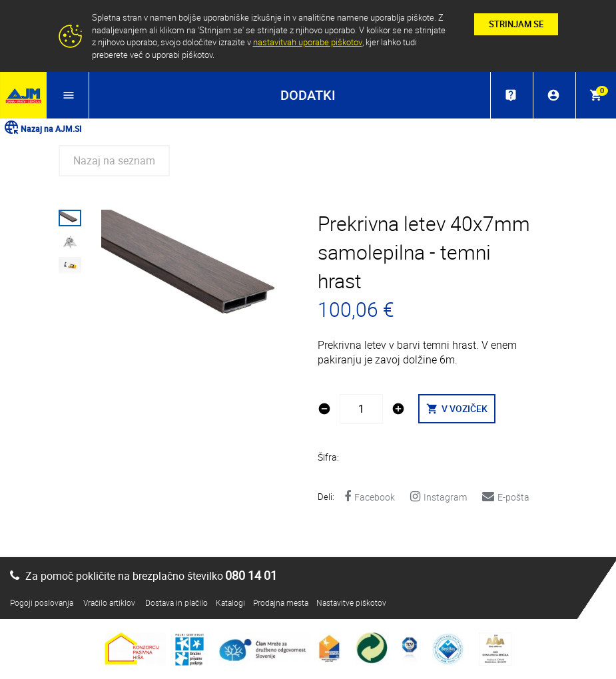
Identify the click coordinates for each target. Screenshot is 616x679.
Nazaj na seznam (114, 160)
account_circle (553, 95)
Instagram (439, 497)
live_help (511, 95)
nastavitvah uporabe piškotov (307, 42)
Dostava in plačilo (176, 602)
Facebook (370, 497)
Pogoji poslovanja (42, 602)
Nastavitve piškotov (351, 602)
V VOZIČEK (457, 408)
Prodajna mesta (281, 602)
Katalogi (230, 602)
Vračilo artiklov (109, 602)
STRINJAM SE (516, 24)
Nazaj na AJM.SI (42, 128)
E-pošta (506, 497)
